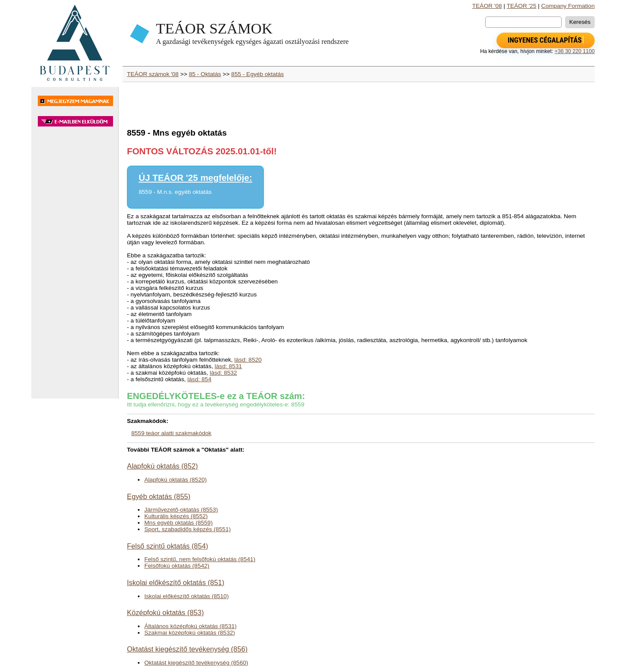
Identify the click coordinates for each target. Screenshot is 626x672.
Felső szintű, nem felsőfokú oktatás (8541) (200, 559)
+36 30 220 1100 (575, 51)
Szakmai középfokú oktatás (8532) (190, 633)
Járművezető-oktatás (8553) (181, 510)
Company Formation (568, 6)
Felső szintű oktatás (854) (168, 546)
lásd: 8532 (223, 373)
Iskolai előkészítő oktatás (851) (176, 582)
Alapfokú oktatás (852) (162, 466)
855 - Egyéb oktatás (258, 74)
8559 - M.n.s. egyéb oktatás (175, 192)
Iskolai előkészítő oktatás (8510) (186, 596)
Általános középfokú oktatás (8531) (190, 626)
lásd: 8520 (248, 360)
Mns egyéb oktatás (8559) (178, 523)
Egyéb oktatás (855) (159, 496)
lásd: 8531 (228, 366)
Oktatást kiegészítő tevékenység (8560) (196, 663)
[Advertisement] (75, 267)
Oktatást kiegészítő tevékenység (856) (187, 649)
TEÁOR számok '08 (153, 74)
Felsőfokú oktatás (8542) (177, 566)
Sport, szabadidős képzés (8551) (188, 529)
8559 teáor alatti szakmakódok (171, 433)
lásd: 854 (199, 379)
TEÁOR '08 (487, 6)
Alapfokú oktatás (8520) (176, 480)
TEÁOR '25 (521, 6)
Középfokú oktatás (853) (165, 612)
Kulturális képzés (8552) (176, 516)
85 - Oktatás (205, 74)
